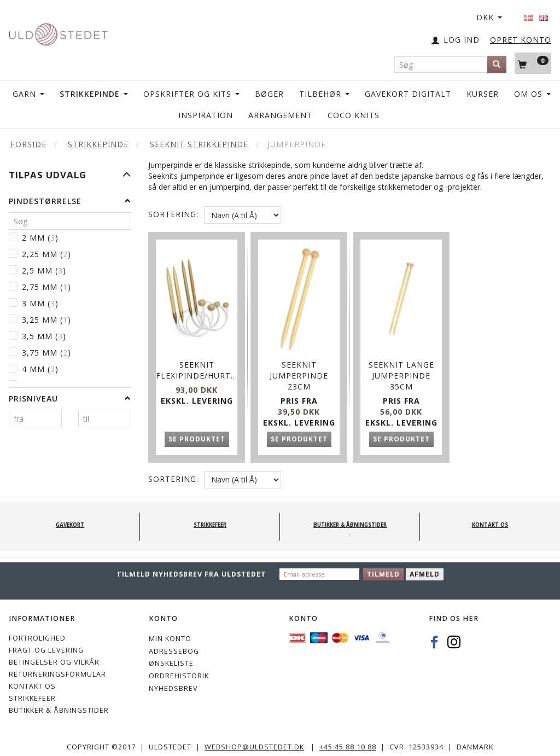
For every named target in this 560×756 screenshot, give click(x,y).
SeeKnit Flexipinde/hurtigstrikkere (197, 362)
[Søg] (497, 65)
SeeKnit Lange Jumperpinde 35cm (401, 367)
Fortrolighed (37, 632)
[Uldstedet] (58, 32)
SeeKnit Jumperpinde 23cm (299, 367)
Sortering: (173, 214)
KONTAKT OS (32, 680)
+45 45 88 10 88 (348, 741)
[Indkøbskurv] (533, 63)
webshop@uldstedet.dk (254, 741)
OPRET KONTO (521, 40)
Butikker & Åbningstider (59, 704)
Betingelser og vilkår (54, 656)
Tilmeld (383, 568)
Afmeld (425, 568)
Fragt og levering (46, 644)
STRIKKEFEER (32, 692)
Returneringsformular (57, 668)
